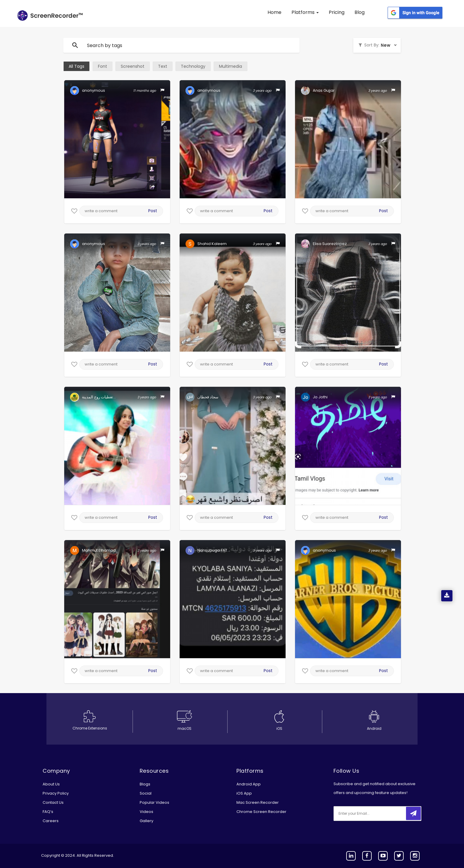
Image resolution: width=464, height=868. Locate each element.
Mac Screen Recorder (258, 802)
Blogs (145, 784)
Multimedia (231, 66)
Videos (146, 812)
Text (163, 66)
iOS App (244, 793)
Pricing (337, 12)
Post (153, 211)
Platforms (305, 12)
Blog (360, 12)
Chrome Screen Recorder (261, 812)
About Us (51, 784)
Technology (193, 66)
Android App (249, 784)
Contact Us (53, 802)
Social (146, 793)
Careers (51, 821)
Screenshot (133, 66)
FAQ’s (48, 812)
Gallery (146, 821)
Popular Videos (154, 802)
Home (274, 12)
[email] (373, 814)
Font (103, 66)
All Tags (76, 66)
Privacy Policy (56, 793)
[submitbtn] (413, 813)
